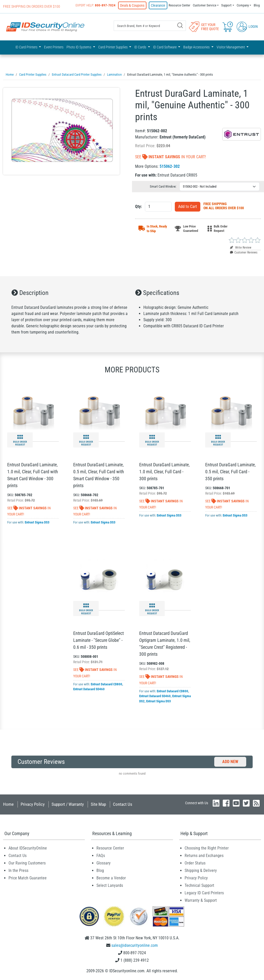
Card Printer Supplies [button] (113, 47)
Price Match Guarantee (28, 877)
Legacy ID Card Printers (204, 892)
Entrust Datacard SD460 (89, 688)
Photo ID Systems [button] (79, 47)
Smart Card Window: (163, 186)
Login (247, 26)
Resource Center (179, 5)
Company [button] (243, 5)
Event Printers (54, 47)
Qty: (138, 206)
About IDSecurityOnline (28, 847)
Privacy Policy (33, 803)
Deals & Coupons (136, 5)
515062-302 (170, 166)
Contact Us (123, 803)
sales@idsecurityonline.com (135, 945)
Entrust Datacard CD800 (106, 683)
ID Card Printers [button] (27, 47)
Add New (230, 761)
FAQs (101, 855)
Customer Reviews (244, 252)
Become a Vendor (111, 877)
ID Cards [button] (141, 47)
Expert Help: (100, 5)
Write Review (241, 247)
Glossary (104, 862)
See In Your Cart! (171, 156)
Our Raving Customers (27, 862)
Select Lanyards (110, 885)
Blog (257, 5)
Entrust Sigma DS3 (37, 522)
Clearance (159, 5)
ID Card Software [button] (165, 47)
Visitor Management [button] (231, 47)
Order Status (195, 862)
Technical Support (199, 885)
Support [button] (226, 5)
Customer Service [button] (205, 5)
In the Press (18, 870)
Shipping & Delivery (201, 870)
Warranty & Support (201, 900)
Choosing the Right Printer (207, 847)
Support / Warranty (68, 803)
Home (8, 803)
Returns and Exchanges (204, 855)
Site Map (98, 803)
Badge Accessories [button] (197, 47)
